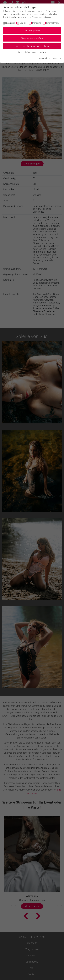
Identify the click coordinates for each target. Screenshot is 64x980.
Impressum (56, 58)
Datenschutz (45, 58)
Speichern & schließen (32, 38)
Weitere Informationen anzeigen (32, 52)
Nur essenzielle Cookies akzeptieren (32, 46)
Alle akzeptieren (32, 31)
